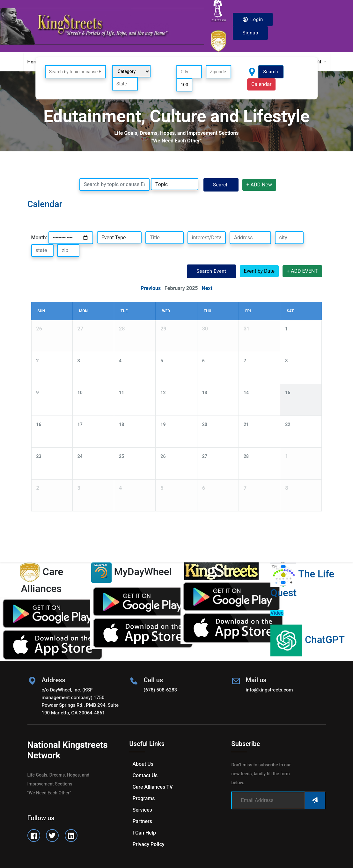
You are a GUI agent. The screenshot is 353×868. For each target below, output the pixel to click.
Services (142, 810)
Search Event (211, 271)
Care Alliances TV (152, 787)
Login (253, 19)
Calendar (261, 84)
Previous (151, 288)
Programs (143, 798)
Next (207, 288)
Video (277, 613)
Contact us (145, 775)
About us (143, 764)
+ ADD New (259, 185)
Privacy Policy (148, 844)
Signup (250, 33)
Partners (142, 821)
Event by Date (259, 271)
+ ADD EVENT (302, 271)
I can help (144, 833)
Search (271, 72)
